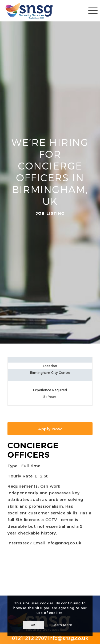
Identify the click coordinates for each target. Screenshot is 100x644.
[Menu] (90, 11)
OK (33, 625)
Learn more (62, 625)
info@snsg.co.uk (64, 543)
